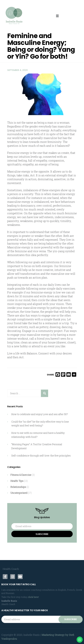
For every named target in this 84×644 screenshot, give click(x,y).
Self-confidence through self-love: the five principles (41, 455)
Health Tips (17, 480)
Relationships (18, 486)
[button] (57, 16)
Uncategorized (19, 492)
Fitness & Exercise (21, 474)
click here (33, 596)
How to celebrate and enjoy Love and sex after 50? (40, 414)
